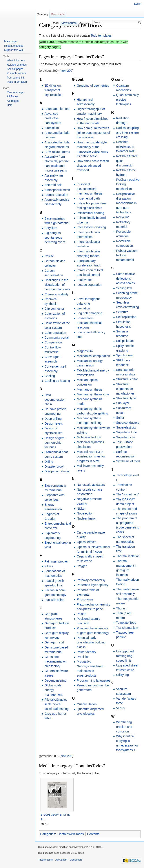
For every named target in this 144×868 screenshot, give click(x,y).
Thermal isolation (128, 556)
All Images (13, 101)
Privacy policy (45, 860)
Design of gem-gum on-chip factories (55, 443)
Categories (48, 834)
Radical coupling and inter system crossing (127, 132)
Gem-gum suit (54, 642)
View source (69, 23)
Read (55, 23)
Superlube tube (127, 432)
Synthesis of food (128, 461)
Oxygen (82, 566)
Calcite (49, 256)
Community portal (57, 338)
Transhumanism (127, 628)
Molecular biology (89, 437)
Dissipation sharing (57, 471)
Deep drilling (53, 419)
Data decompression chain (55, 400)
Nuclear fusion (87, 518)
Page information (17, 82)
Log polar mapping (89, 313)
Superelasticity (126, 427)
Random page (15, 92)
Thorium (122, 608)
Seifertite (122, 312)
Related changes (17, 65)
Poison (81, 614)
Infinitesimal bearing (90, 213)
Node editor (85, 513)
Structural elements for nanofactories (125, 389)
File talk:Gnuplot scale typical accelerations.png (57, 704)
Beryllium (51, 228)
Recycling (123, 217)
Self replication (126, 317)
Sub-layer (123, 403)
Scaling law (124, 288)
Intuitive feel (85, 280)
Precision (83, 657)
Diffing (49, 462)
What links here (16, 61)
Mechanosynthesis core (93, 394)
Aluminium (52, 128)
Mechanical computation (93, 356)
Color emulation (55, 333)
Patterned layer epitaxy (92, 585)
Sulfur (120, 418)
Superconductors (128, 423)
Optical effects (86, 542)
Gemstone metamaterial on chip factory (55, 661)
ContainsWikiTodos (71, 834)
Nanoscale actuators (91, 485)
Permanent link (16, 78)
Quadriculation (87, 704)
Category (42, 14)
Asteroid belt (53, 185)
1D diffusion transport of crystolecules (53, 90)
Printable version (17, 73)
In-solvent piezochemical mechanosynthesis (89, 189)
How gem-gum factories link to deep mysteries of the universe (93, 133)
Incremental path (88, 198)
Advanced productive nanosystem (53, 118)
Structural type (126, 398)
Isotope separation (89, 285)
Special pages (15, 69)
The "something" (127, 494)
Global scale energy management (53, 690)
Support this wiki (14, 50)
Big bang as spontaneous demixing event (55, 238)
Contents (93, 834)
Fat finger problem (57, 561)
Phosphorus (85, 599)
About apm (61, 860)
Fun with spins (54, 600)
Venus (120, 708)
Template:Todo (126, 623)
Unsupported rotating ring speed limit (125, 656)
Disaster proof (54, 466)
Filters (49, 566)
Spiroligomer (125, 355)
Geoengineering (55, 680)
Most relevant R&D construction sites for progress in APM (91, 456)
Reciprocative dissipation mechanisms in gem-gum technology (126, 203)
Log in (138, 4)
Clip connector (54, 309)
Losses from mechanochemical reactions (89, 323)
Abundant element (57, 109)
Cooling (50, 376)
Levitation (83, 308)
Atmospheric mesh (57, 190)
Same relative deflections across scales (126, 279)
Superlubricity (125, 437)
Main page (10, 41)
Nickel (81, 509)
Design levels (54, 423)
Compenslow (53, 342)
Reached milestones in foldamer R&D (126, 146)
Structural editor (127, 379)
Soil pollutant (125, 341)
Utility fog (122, 675)
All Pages (12, 96)
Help (10, 105)
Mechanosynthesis (89, 389)
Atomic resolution (56, 195)
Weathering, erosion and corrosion (124, 727)
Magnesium (85, 351)
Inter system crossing (91, 227)
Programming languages (94, 680)
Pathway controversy (91, 580)
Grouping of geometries (93, 86)
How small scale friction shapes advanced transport (93, 166)
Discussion (58, 14)
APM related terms (57, 152)
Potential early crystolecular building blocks (91, 642)
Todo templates (101, 36)
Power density (86, 652)
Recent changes (14, 46)
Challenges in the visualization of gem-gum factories (57, 285)
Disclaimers (76, 860)
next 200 (66, 71)
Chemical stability (56, 294)
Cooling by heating (57, 381)
